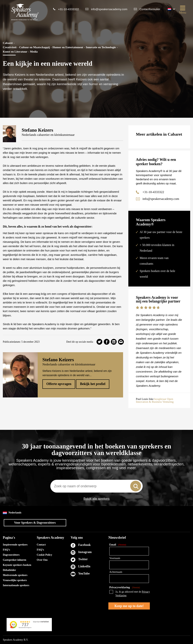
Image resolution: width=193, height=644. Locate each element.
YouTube (84, 573)
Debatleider (9, 570)
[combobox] (96, 486)
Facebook (84, 545)
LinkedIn (84, 566)
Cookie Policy (44, 555)
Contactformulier (150, 9)
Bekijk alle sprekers (96, 499)
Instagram (85, 552)
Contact (41, 545)
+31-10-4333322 (69, 9)
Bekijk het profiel (93, 384)
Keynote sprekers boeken (17, 565)
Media (34, 52)
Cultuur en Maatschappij (34, 47)
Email (118, 545)
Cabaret (8, 43)
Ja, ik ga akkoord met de (133, 594)
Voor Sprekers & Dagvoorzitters (35, 523)
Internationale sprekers (16, 585)
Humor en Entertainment (68, 47)
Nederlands (12, 513)
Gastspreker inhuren (15, 560)
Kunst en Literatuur (15, 52)
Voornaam (115, 558)
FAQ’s (6, 550)
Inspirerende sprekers (15, 545)
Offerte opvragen (59, 384)
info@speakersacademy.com (109, 9)
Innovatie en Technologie (101, 47)
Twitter (83, 559)
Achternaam (116, 572)
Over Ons (42, 560)
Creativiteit (10, 47)
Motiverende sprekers (15, 575)
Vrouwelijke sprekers (15, 580)
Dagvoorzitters (11, 555)
